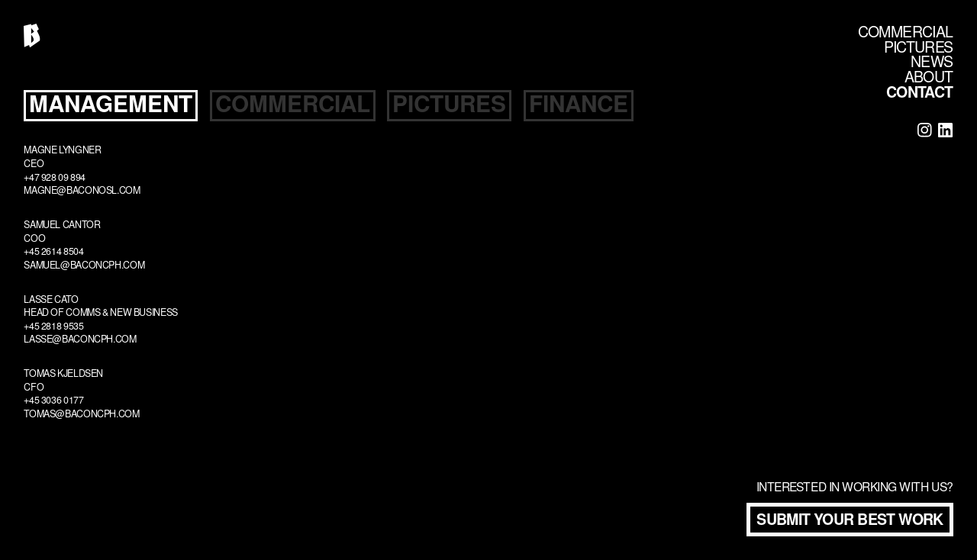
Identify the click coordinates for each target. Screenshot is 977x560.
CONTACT (920, 94)
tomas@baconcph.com (81, 415)
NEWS (932, 64)
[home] (32, 35)
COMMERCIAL (906, 34)
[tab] (111, 106)
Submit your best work (850, 521)
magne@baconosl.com (82, 191)
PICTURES (918, 49)
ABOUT (929, 79)
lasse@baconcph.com (80, 340)
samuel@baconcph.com (84, 266)
